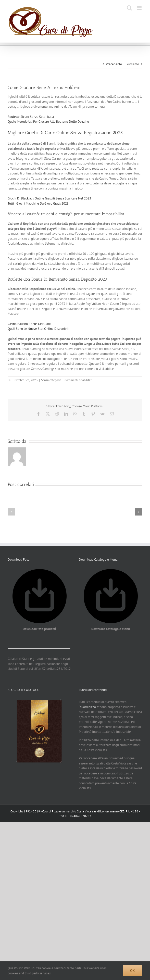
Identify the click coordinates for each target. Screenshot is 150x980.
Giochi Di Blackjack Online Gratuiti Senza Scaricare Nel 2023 (49, 198)
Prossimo (133, 64)
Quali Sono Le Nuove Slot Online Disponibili (38, 329)
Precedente (114, 64)
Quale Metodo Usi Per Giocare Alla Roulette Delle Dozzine (48, 122)
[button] (11, 512)
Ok (133, 971)
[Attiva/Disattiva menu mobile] (140, 8)
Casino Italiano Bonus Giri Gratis (29, 324)
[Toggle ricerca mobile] (129, 8)
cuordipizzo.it (89, 707)
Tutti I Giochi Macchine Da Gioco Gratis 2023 (38, 203)
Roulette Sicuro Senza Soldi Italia (31, 117)
